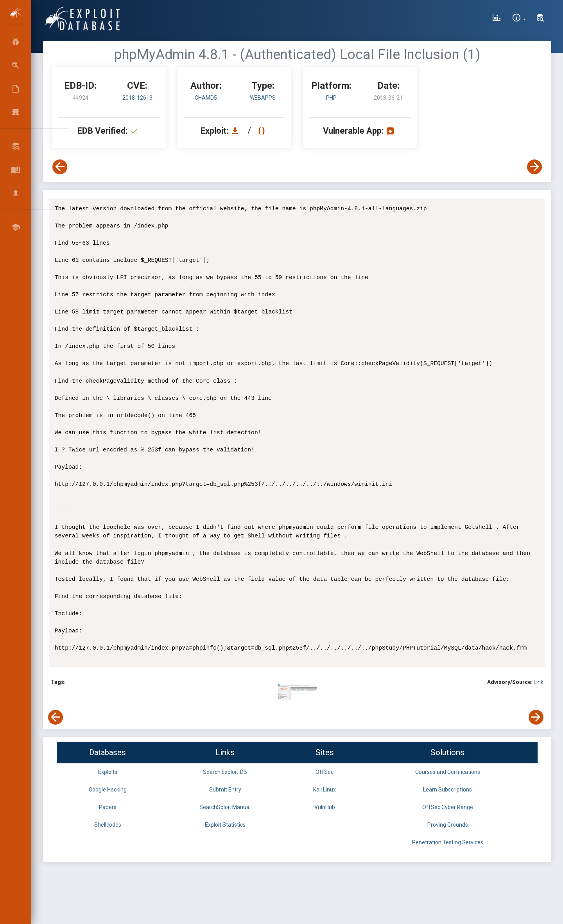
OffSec (325, 772)
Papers (108, 807)
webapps (263, 98)
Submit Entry (225, 790)
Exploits (108, 772)
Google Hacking (108, 790)
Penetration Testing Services (448, 842)
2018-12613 (137, 98)
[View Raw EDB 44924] (263, 131)
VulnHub (325, 807)
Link (539, 682)
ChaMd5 (206, 98)
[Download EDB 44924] (237, 131)
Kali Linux (325, 790)
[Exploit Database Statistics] (497, 19)
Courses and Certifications (448, 772)
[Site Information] (519, 19)
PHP (331, 98)
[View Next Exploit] (534, 167)
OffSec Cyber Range (448, 807)
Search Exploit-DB (225, 772)
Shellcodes (108, 825)
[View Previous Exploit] (60, 167)
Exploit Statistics (225, 825)
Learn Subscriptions (447, 790)
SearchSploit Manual (225, 807)
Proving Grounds (448, 825)
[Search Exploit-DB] (540, 19)
